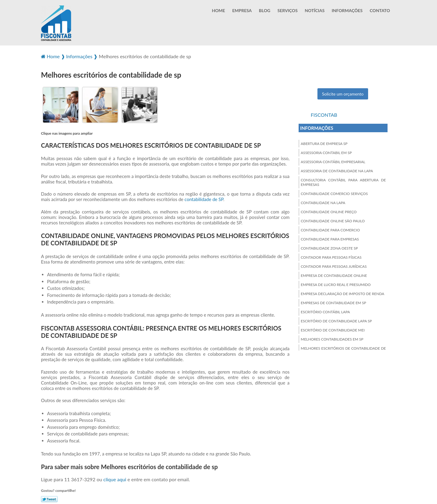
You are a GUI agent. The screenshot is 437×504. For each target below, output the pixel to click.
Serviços (287, 10)
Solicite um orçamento (343, 93)
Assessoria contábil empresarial (333, 161)
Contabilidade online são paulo (333, 220)
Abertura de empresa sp (324, 143)
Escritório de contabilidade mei (333, 329)
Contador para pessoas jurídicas (334, 265)
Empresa (242, 10)
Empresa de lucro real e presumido (336, 284)
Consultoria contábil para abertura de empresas (343, 181)
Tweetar (49, 499)
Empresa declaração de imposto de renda (342, 293)
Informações (347, 10)
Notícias (315, 10)
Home (218, 10)
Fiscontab (324, 114)
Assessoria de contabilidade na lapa (337, 170)
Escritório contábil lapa (325, 311)
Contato (380, 10)
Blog (265, 10)
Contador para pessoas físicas (331, 256)
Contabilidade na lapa (323, 202)
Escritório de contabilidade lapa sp (336, 320)
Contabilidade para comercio (330, 229)
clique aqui (115, 479)
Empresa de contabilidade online (334, 275)
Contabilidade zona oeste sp (329, 247)
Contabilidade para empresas (330, 238)
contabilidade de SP (204, 199)
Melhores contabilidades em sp (332, 338)
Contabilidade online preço (329, 211)
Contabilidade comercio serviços (334, 193)
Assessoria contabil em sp (326, 152)
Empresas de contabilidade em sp (334, 302)
